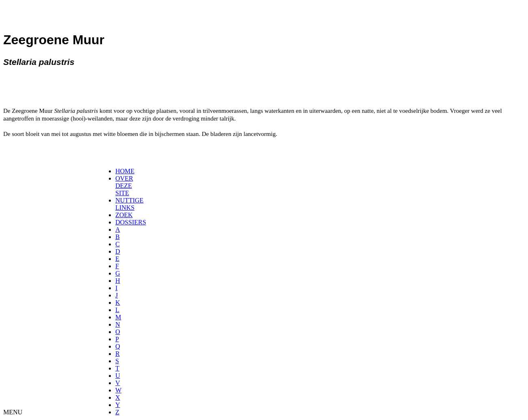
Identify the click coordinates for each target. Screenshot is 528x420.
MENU (13, 412)
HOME (125, 171)
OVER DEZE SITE (124, 186)
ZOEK (124, 215)
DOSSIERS (131, 222)
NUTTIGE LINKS (129, 204)
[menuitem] (118, 171)
